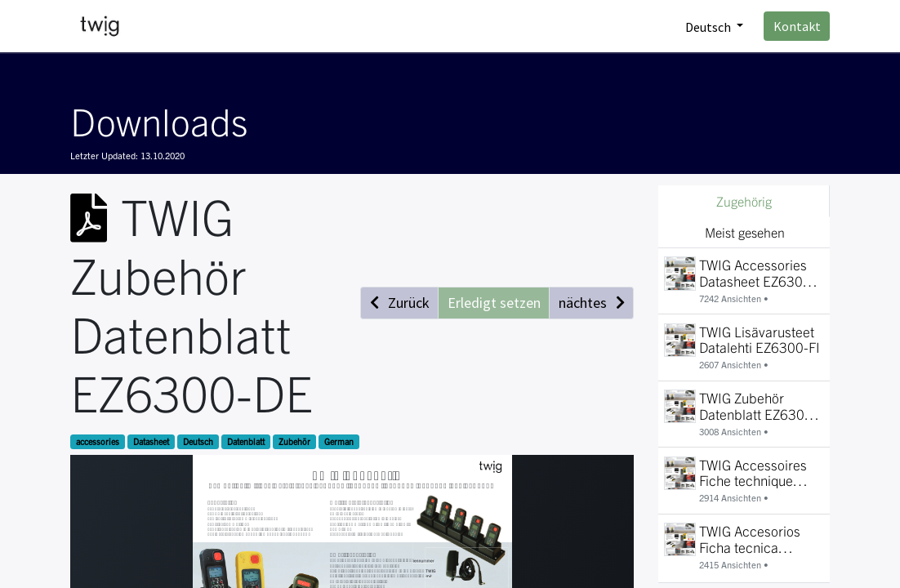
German (339, 441)
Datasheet (151, 441)
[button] (399, 303)
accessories (98, 441)
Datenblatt (246, 441)
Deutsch (198, 441)
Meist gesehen (745, 232)
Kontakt (797, 26)
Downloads (159, 120)
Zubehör (294, 441)
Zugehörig (744, 201)
